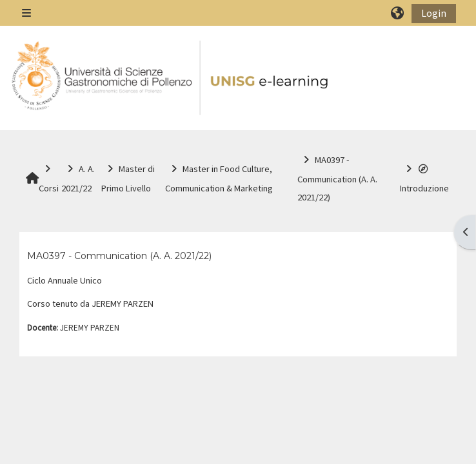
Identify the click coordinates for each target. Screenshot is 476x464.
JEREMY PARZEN (90, 328)
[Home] (171, 79)
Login (434, 13)
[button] (398, 13)
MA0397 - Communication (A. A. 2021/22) (119, 256)
